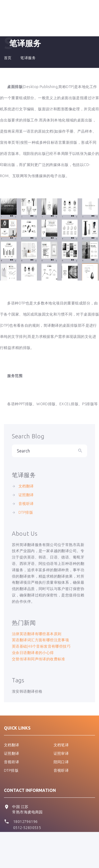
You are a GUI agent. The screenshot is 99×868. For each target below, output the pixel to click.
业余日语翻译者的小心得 (33, 653)
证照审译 (61, 753)
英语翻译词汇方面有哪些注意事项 (40, 640)
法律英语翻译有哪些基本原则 (37, 634)
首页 (8, 58)
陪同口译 (61, 762)
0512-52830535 (27, 828)
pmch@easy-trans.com (32, 838)
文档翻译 (26, 486)
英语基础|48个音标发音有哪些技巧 (41, 646)
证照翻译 (26, 495)
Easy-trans (80, 857)
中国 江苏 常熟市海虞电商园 (27, 809)
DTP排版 (26, 512)
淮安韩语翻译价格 (27, 691)
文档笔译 (61, 745)
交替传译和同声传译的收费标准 (39, 659)
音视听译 (26, 504)
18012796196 (25, 822)
